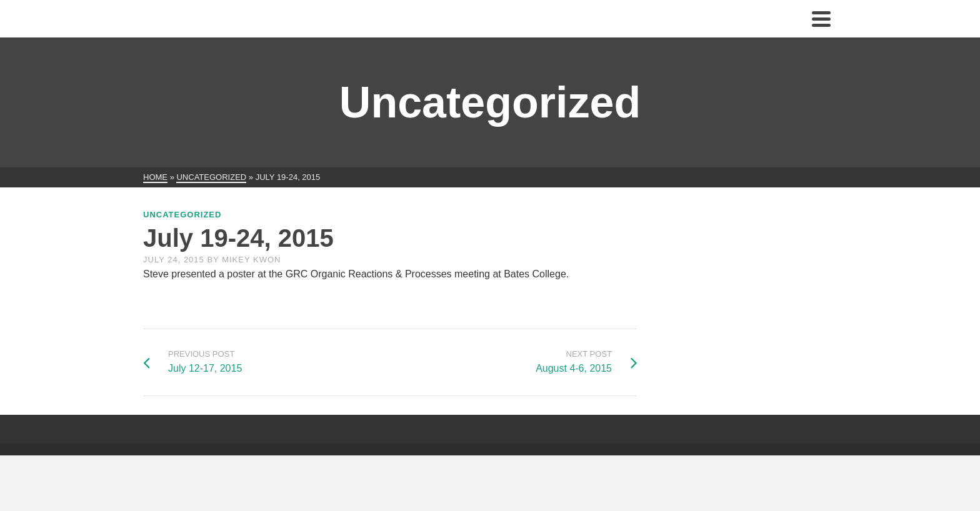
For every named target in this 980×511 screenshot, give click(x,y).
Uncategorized (182, 215)
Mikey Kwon (251, 260)
